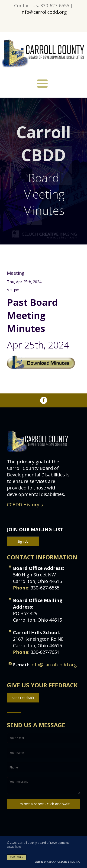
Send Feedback (23, 698)
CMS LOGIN (17, 857)
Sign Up (23, 541)
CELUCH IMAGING (58, 862)
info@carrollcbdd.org (44, 12)
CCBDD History (23, 505)
